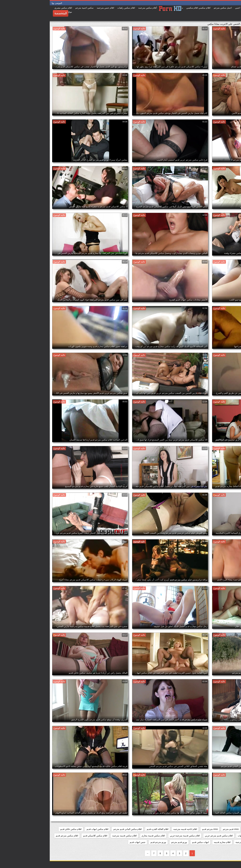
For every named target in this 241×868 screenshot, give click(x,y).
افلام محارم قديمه (172, 842)
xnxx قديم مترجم (181, 829)
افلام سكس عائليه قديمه (226, 836)
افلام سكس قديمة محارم (104, 836)
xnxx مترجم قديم (160, 829)
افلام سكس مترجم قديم (17, 836)
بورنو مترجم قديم (109, 842)
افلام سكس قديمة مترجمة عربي (135, 836)
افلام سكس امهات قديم (48, 829)
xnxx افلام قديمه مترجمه (226, 829)
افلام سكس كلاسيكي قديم (46, 836)
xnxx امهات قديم (202, 829)
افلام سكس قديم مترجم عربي (169, 836)
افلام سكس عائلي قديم (21, 829)
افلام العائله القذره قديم (108, 829)
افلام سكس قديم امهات (199, 836)
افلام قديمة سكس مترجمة (198, 842)
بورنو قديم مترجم (129, 842)
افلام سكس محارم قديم (226, 842)
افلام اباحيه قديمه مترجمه (135, 829)
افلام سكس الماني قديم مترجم (78, 829)
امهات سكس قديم (151, 842)
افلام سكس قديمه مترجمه (75, 836)
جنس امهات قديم (88, 842)
